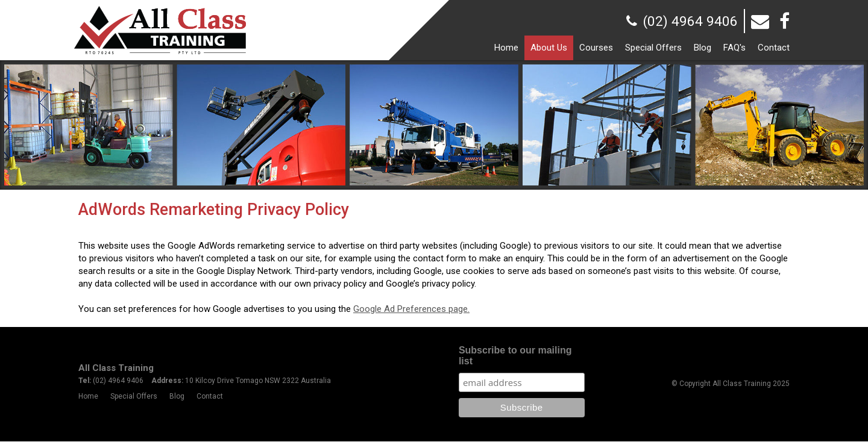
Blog (177, 397)
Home (88, 397)
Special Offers (134, 397)
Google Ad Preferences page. (411, 309)
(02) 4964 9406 (690, 21)
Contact (210, 397)
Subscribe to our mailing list (515, 356)
